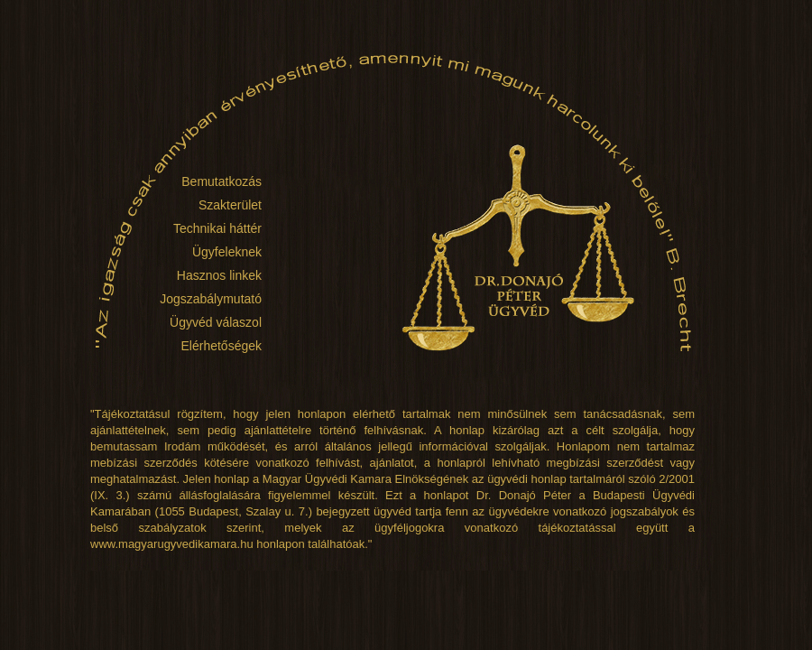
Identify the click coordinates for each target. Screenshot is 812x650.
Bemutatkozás (221, 181)
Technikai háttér (217, 228)
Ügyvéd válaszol (216, 322)
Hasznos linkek (219, 275)
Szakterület (230, 205)
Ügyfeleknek (227, 252)
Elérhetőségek (221, 346)
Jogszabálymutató (211, 299)
